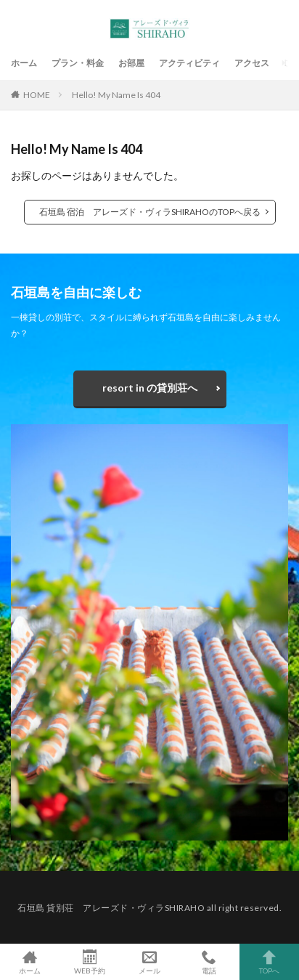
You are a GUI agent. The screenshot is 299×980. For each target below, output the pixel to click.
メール (149, 962)
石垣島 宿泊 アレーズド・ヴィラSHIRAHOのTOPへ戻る (150, 212)
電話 (209, 962)
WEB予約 (89, 962)
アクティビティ (189, 63)
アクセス (252, 63)
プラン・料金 (78, 63)
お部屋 (131, 63)
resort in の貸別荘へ (150, 388)
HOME (37, 95)
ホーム (24, 63)
